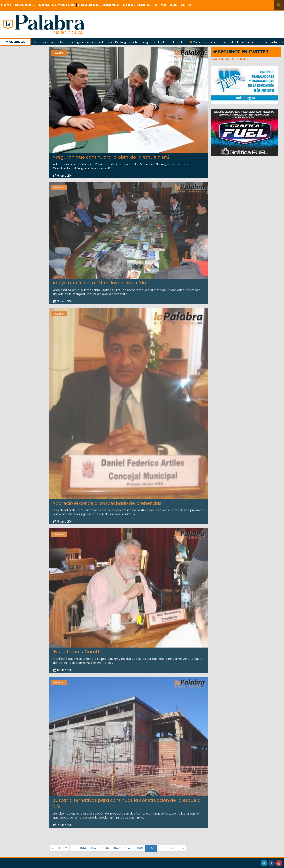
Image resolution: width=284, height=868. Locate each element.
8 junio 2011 (63, 519)
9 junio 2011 (63, 176)
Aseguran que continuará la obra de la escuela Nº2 (111, 157)
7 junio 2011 (63, 822)
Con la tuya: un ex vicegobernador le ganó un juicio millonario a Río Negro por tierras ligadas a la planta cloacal (107, 42)
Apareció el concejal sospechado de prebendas (107, 501)
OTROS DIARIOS (138, 5)
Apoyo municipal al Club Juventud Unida (99, 280)
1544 (83, 848)
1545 (94, 848)
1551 (163, 848)
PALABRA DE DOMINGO (100, 5)
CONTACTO (180, 5)
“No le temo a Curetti (76, 649)
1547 (117, 848)
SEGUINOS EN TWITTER (240, 52)
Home (7, 5)
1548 (128, 848)
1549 (140, 848)
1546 (105, 848)
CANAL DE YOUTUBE (58, 5)
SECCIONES (26, 5)
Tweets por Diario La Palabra (230, 59)
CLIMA (162, 5)
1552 (174, 848)
